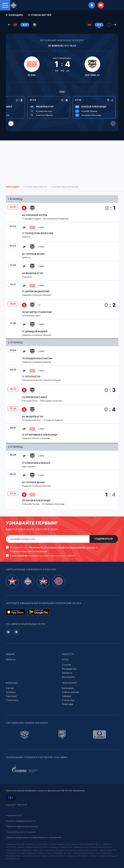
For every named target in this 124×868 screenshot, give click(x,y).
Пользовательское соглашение (21, 832)
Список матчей (39, 15)
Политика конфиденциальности (21, 821)
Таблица (67, 696)
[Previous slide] (11, 124)
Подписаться (104, 539)
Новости (68, 654)
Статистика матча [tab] (35, 187)
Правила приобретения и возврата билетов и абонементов (34, 837)
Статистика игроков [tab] (65, 187)
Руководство (69, 669)
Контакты (67, 673)
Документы (68, 677)
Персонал (11, 696)
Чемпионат (70, 683)
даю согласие (20, 555)
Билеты (11, 660)
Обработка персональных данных (22, 826)
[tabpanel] (62, 352)
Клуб (65, 660)
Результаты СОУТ (14, 815)
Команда (12, 683)
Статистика (12, 700)
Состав (10, 688)
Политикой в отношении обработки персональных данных (62, 547)
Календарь (14, 15)
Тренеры (11, 692)
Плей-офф (67, 704)
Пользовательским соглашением (28, 551)
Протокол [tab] (13, 187)
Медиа (10, 654)
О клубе (66, 665)
